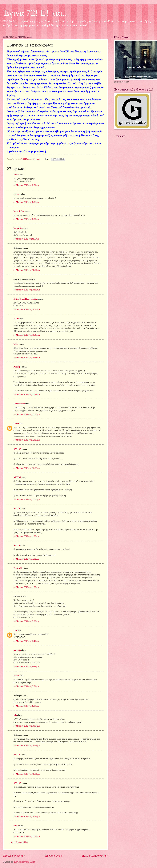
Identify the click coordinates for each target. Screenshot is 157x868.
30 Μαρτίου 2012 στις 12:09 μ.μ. (27, 414)
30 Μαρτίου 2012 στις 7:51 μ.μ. (26, 686)
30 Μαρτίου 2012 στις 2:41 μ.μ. (26, 641)
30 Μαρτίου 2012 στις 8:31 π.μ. (26, 185)
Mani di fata (19, 211)
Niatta (16, 319)
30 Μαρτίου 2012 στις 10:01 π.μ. (27, 270)
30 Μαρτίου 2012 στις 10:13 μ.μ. (27, 746)
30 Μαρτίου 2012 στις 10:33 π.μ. (27, 310)
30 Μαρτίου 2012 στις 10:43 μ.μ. (27, 817)
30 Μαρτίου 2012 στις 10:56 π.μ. (27, 358)
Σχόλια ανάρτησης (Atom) (25, 862)
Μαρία (16, 676)
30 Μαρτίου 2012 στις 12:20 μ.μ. (27, 440)
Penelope (17, 367)
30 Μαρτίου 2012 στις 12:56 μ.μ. (27, 499)
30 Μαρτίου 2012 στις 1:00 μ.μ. (26, 536)
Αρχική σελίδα (53, 856)
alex (15, 630)
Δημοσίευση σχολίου (19, 842)
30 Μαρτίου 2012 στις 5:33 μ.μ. (26, 667)
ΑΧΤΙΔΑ (17, 449)
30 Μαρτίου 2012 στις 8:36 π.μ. (26, 202)
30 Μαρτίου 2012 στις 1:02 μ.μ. (26, 559)
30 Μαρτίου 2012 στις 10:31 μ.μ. (27, 774)
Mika (16, 344)
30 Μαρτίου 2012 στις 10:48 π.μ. (27, 335)
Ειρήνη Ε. (18, 568)
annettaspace (19, 404)
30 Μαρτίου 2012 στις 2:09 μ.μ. (26, 621)
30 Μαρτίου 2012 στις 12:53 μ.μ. (27, 468)
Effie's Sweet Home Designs (26, 299)
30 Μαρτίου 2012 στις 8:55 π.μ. (26, 239)
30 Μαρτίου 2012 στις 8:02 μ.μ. (26, 706)
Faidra (16, 175)
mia (15, 715)
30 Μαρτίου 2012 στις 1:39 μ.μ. (26, 587)
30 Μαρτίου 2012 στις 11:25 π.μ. (27, 395)
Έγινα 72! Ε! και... (36, 13)
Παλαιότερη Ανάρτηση (95, 856)
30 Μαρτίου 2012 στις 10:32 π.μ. (27, 290)
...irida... (17, 194)
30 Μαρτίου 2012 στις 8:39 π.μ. (26, 219)
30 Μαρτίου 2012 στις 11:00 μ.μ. (27, 836)
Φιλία (16, 826)
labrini (16, 424)
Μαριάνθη (18, 228)
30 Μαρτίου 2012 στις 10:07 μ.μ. (27, 726)
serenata (17, 650)
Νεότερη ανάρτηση (14, 856)
